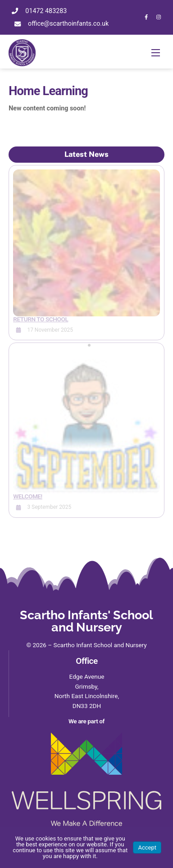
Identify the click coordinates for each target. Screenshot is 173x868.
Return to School (41, 319)
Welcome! (28, 496)
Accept (147, 847)
